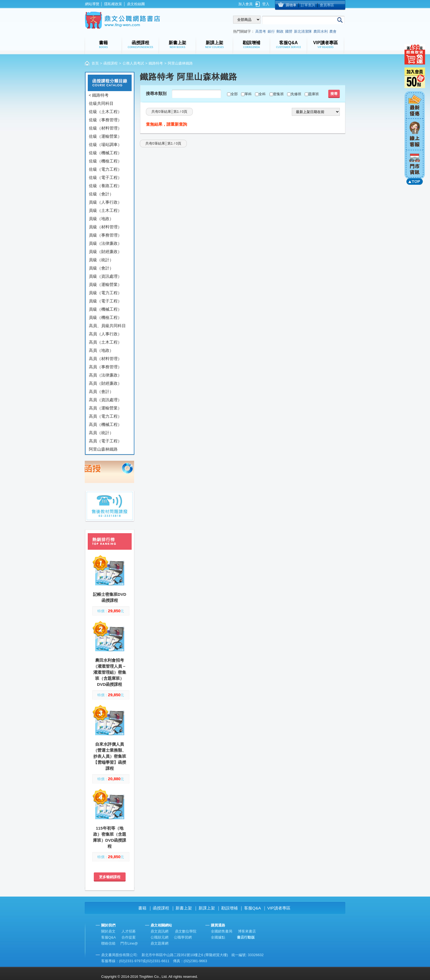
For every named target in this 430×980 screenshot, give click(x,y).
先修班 (296, 94)
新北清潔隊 (303, 31)
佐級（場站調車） (105, 144)
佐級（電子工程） (105, 177)
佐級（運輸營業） (105, 136)
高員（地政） (101, 350)
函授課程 (111, 63)
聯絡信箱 (108, 943)
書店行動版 (246, 937)
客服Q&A (253, 908)
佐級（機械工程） (105, 153)
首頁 (95, 63)
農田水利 (321, 31)
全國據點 (218, 937)
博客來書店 (247, 931)
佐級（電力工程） (105, 169)
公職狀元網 (159, 937)
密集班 (278, 94)
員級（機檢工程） (105, 317)
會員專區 (327, 5)
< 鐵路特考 (99, 95)
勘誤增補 (230, 908)
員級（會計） (101, 268)
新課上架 (207, 908)
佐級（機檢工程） (105, 161)
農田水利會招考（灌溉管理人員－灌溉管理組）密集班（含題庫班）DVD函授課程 (110, 672)
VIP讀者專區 (279, 908)
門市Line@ (129, 943)
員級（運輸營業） (105, 284)
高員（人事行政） (105, 334)
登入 (266, 4)
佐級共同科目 (101, 103)
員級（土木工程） (105, 210)
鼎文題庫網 (159, 943)
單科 (248, 94)
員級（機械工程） (105, 309)
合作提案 (129, 937)
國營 (289, 31)
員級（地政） (101, 219)
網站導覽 (92, 4)
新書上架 (184, 908)
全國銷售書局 (222, 931)
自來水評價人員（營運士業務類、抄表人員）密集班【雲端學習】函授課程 (110, 756)
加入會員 (245, 4)
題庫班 (314, 94)
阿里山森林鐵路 (103, 449)
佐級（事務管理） (105, 120)
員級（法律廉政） (105, 243)
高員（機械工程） (105, 424)
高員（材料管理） (105, 359)
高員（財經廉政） (105, 383)
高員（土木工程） (105, 342)
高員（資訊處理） (105, 400)
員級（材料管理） (105, 227)
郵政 (280, 31)
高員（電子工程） (105, 441)
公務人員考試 (133, 63)
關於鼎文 (108, 931)
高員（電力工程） (105, 416)
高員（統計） (101, 433)
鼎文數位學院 (186, 931)
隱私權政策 (113, 4)
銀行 (271, 31)
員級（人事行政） (105, 202)
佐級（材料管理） (105, 128)
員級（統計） (101, 260)
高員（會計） (101, 391)
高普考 (261, 31)
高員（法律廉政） (105, 375)
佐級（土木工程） (105, 112)
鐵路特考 (156, 63)
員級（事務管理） (105, 235)
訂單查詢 (308, 5)
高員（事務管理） (105, 367)
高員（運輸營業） (105, 408)
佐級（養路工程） (105, 186)
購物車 (291, 5)
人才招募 (129, 931)
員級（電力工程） (105, 293)
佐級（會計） (101, 194)
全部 (234, 94)
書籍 (142, 908)
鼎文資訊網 (159, 931)
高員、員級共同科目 (107, 326)
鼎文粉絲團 (136, 4)
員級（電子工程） (105, 301)
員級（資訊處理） (105, 276)
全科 (262, 94)
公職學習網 (183, 937)
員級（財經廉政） (105, 252)
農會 (333, 31)
